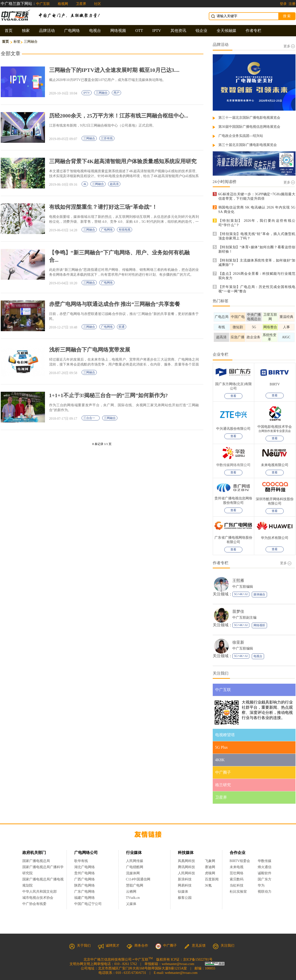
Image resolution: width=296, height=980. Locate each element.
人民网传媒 (135, 861)
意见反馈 (195, 946)
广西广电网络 (85, 879)
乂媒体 (131, 904)
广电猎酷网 (135, 867)
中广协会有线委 (34, 904)
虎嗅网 (210, 873)
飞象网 (210, 861)
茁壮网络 (237, 873)
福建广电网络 (85, 898)
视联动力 (265, 892)
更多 (289, 46)
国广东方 (265, 879)
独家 (26, 31)
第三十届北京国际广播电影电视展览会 (248, 145)
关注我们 (224, 946)
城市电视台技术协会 (38, 898)
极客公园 (185, 898)
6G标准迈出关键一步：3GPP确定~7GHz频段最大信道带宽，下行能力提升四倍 (257, 196)
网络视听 (259, 625)
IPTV (157, 31)
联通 (122, 327)
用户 (116, 93)
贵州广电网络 (85, 873)
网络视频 (118, 31)
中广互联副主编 (244, 618)
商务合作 (137, 946)
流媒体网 (133, 873)
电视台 (95, 31)
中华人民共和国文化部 (40, 892)
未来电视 (237, 867)
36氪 (208, 885)
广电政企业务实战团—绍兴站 (241, 136)
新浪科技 (185, 879)
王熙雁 (238, 581)
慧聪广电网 (135, 885)
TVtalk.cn (133, 898)
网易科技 (185, 885)
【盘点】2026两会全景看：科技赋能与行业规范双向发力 (257, 276)
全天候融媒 (226, 31)
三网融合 (102, 93)
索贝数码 (237, 879)
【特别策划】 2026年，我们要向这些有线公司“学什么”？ (257, 223)
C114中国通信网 (138, 879)
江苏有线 (107, 138)
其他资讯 (178, 31)
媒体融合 (259, 594)
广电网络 (72, 31)
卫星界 (81, 4)
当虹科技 (237, 885)
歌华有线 (81, 861)
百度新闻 (212, 879)
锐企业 (201, 31)
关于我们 (80, 946)
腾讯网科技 (186, 867)
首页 (9, 31)
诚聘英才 (109, 946)
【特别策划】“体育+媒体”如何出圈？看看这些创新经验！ (257, 249)
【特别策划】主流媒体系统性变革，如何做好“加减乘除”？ (257, 263)
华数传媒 (265, 861)
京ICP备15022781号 (198, 960)
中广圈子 (166, 946)
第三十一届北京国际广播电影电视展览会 (249, 118)
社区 (98, 4)
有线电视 (125, 230)
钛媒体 (183, 892)
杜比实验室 (238, 892)
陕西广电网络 (85, 885)
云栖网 (131, 892)
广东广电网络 (85, 892)
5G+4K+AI (241, 594)
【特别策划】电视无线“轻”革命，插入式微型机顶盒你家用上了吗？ (257, 236)
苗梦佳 (238, 611)
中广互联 (43, 4)
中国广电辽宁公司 (88, 904)
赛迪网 (210, 867)
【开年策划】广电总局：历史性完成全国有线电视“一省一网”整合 (257, 289)
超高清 (114, 184)
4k (85, 184)
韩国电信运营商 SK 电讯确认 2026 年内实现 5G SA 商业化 (257, 210)
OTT (139, 31)
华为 (265, 885)
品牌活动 (47, 31)
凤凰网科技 (186, 861)
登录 (283, 4)
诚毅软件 (265, 873)
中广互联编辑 (243, 587)
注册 (292, 4)
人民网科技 (186, 873)
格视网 (63, 4)
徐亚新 (238, 642)
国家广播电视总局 (36, 861)
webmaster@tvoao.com (178, 964)
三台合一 (91, 418)
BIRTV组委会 (240, 861)
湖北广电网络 (85, 867)
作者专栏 (254, 31)
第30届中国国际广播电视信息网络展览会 (249, 127)
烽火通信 (265, 867)
